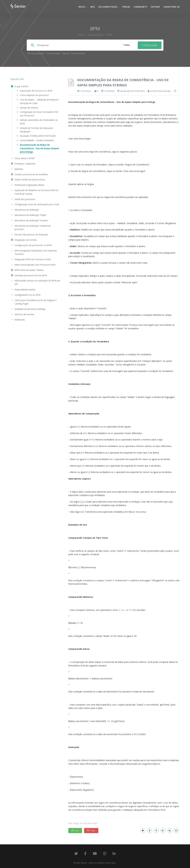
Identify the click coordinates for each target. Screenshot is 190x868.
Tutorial (66, 53)
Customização (53, 53)
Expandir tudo (17, 79)
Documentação (109, 7)
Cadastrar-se (172, 7)
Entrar (155, 7)
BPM (109, 35)
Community (141, 7)
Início (83, 7)
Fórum (126, 7)
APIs (93, 7)
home (81, 35)
